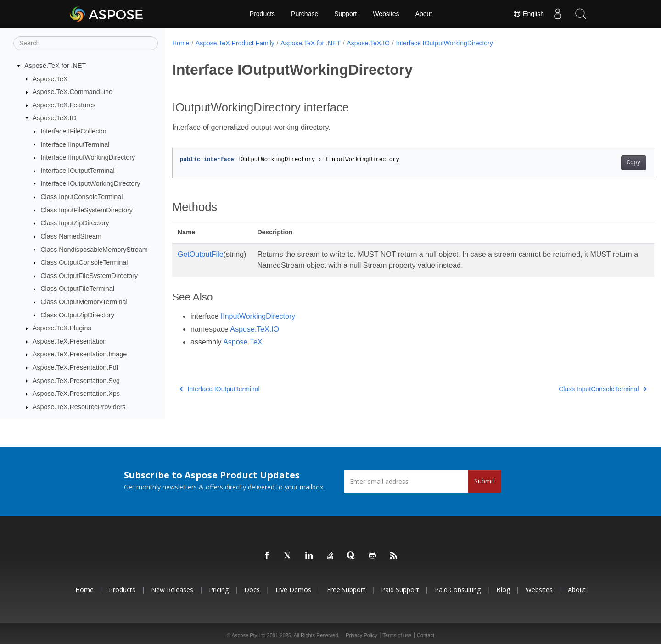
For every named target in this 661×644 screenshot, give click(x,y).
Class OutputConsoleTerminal (84, 262)
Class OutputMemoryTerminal (84, 302)
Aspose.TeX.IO (55, 118)
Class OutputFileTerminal (77, 289)
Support (345, 14)
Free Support (346, 590)
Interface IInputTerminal (75, 144)
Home (181, 43)
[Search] (86, 43)
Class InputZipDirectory (75, 223)
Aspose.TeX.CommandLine (73, 92)
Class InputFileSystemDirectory (87, 210)
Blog (503, 590)
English (528, 14)
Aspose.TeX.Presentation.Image (80, 354)
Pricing (219, 590)
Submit (485, 481)
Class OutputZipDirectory (77, 315)
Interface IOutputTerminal (78, 171)
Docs (252, 590)
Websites (386, 14)
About (424, 14)
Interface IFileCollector (73, 131)
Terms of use (397, 635)
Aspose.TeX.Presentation (70, 341)
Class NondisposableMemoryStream (94, 250)
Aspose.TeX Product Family (235, 43)
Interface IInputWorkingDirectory (88, 157)
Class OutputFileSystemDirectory (89, 276)
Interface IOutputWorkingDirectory (90, 183)
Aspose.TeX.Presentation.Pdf (76, 367)
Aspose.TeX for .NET (55, 66)
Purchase (305, 14)
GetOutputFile (201, 254)
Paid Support (400, 590)
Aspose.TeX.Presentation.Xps (76, 394)
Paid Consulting (458, 590)
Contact (426, 635)
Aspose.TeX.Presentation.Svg (76, 381)
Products (262, 14)
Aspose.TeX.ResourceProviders (79, 407)
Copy (600, 163)
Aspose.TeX (50, 79)
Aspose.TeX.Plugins (62, 328)
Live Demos (293, 590)
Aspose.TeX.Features (64, 105)
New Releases (172, 590)
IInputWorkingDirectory (258, 316)
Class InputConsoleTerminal (81, 197)
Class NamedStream (71, 236)
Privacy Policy (361, 635)
